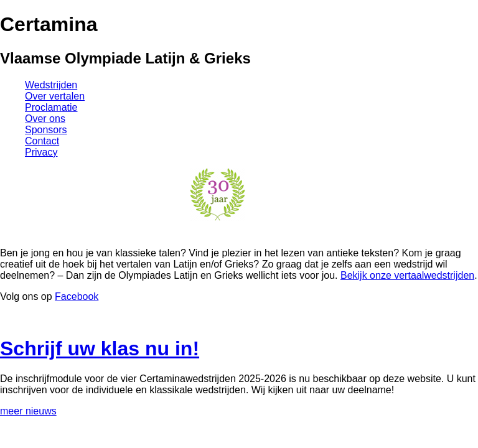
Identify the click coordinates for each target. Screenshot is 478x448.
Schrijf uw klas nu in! (100, 348)
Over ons (45, 119)
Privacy (41, 152)
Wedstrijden (51, 85)
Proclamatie (51, 107)
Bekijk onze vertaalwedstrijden (407, 275)
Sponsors (46, 130)
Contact (42, 141)
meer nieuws (28, 411)
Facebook (77, 296)
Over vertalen (55, 96)
